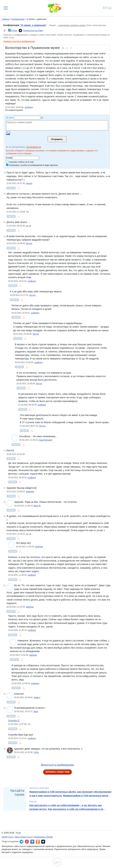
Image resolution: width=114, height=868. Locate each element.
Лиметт (37, 697)
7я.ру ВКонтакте (32, 842)
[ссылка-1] (14, 720)
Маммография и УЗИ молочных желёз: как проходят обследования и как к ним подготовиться (70, 794)
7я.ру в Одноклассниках (38, 842)
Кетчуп (29, 243)
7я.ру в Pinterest (27, 842)
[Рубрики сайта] (6, 8)
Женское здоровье (39, 788)
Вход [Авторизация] (107, 8)
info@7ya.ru (7, 837)
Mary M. (37, 506)
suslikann (29, 107)
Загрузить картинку (8, 133)
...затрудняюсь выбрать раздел (71, 25)
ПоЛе (36, 752)
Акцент (29, 183)
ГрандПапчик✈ (46, 440)
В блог (14, 31)
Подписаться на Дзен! (33, 31)
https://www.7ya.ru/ (24, 837)
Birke (36, 711)
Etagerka (30, 492)
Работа (33, 802)
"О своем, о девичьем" (33, 25)
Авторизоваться (34, 147)
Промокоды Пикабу (43, 837)
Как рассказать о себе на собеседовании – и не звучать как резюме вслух (65, 807)
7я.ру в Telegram (21, 842)
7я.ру (43, 842)
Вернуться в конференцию (57, 765)
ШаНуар (39, 547)
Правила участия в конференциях (19, 41)
